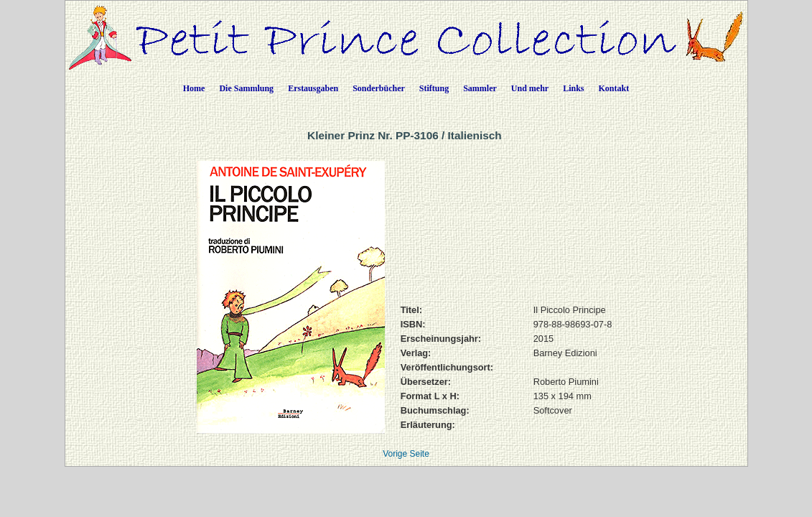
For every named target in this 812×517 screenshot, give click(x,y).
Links (573, 88)
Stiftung (434, 88)
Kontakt (614, 88)
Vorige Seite (406, 454)
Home (194, 88)
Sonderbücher (379, 88)
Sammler (480, 88)
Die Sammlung (246, 88)
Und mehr (530, 88)
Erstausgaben (313, 88)
